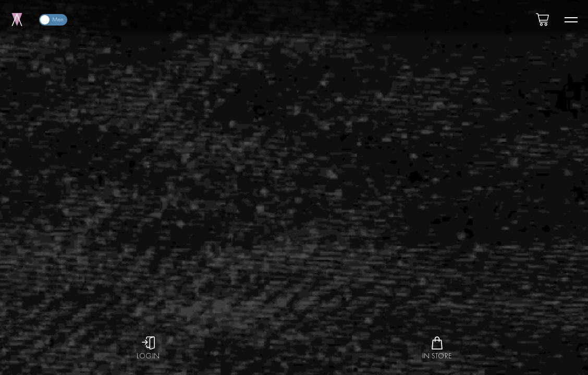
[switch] (53, 20)
